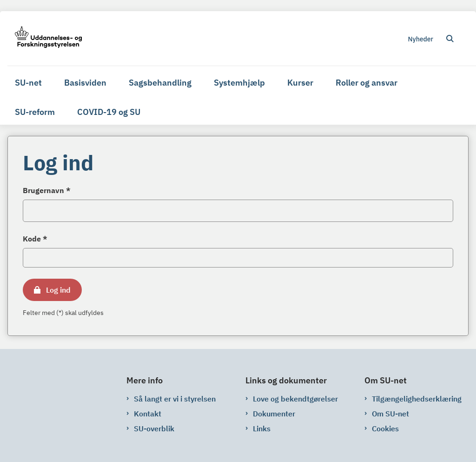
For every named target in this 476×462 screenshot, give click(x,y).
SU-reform (35, 112)
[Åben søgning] (450, 39)
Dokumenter (274, 414)
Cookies (385, 429)
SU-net (28, 83)
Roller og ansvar (367, 83)
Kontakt (148, 414)
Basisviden (85, 83)
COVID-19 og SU (109, 112)
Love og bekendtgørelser (295, 399)
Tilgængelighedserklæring (417, 399)
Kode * (35, 239)
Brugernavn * (47, 190)
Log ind (58, 290)
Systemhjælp (239, 83)
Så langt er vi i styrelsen (175, 399)
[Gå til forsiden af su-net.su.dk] (45, 38)
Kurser (300, 83)
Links (262, 429)
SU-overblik (154, 429)
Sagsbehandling (160, 83)
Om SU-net (390, 414)
